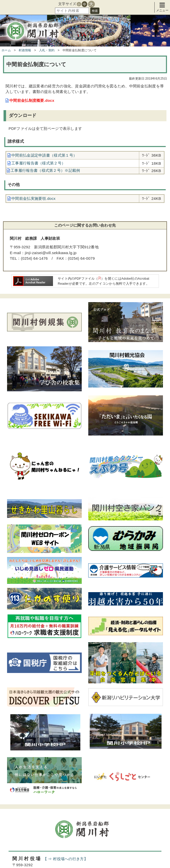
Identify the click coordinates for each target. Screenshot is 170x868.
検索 (95, 11)
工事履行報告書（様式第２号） (38, 163)
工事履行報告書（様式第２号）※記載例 (45, 170)
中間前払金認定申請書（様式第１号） (44, 155)
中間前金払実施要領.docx (33, 198)
